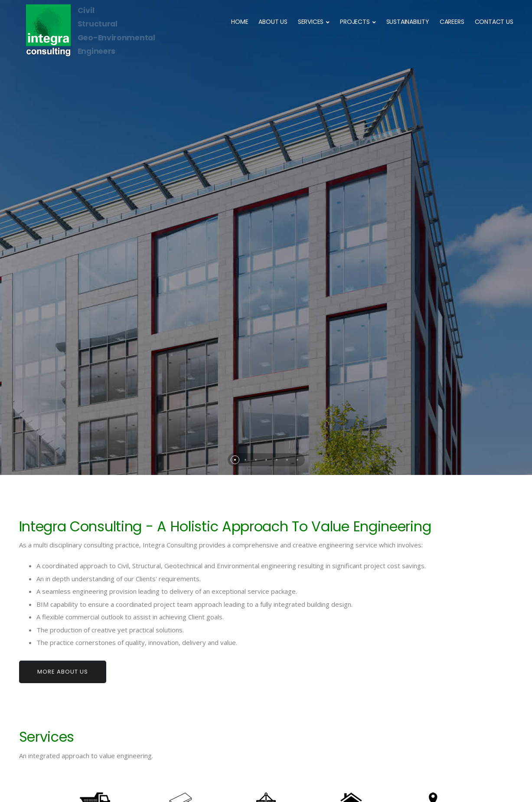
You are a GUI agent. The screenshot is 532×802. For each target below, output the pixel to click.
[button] (235, 314)
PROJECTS (355, 22)
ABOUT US (273, 22)
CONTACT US (494, 22)
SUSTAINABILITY (408, 22)
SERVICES (311, 22)
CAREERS (452, 22)
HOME (240, 22)
